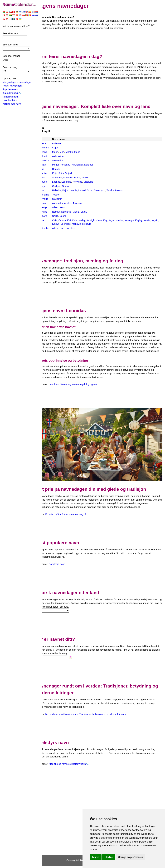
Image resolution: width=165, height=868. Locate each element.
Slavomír (66, 199)
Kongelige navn (11, 97)
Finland (52, 156)
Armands (77, 178)
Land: (48, 612)
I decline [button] (109, 857)
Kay (114, 220)
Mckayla (104, 224)
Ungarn (52, 216)
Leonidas (76, 182)
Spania (52, 203)
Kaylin (65, 224)
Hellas (52, 165)
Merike (78, 152)
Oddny (75, 186)
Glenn (71, 207)
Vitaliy (93, 212)
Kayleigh (139, 220)
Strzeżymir (109, 190)
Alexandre (67, 160)
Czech (52, 143)
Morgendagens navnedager (17, 83)
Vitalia (85, 212)
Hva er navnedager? (13, 86)
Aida (64, 156)
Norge (51, 186)
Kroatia (52, 173)
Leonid (91, 190)
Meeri (64, 152)
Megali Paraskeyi (71, 165)
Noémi (72, 216)
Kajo (64, 173)
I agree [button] (96, 857)
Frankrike (53, 160)
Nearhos (98, 165)
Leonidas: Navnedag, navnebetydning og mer (82, 388)
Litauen (52, 182)
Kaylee (129, 220)
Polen (51, 190)
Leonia (83, 190)
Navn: (48, 659)
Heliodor (66, 190)
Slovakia (53, 199)
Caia (64, 220)
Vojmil (78, 173)
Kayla (121, 220)
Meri (71, 152)
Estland (52, 152)
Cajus (64, 148)
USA (51, 220)
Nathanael (87, 165)
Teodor (119, 190)
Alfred (65, 228)
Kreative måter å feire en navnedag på (75, 516)
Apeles (77, 203)
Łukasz (128, 190)
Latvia (51, 178)
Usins (87, 178)
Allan (64, 207)
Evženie (66, 143)
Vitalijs (94, 178)
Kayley (148, 220)
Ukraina (52, 212)
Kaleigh (100, 220)
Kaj (71, 228)
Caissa (71, 220)
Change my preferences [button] (131, 857)
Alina (70, 156)
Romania (53, 195)
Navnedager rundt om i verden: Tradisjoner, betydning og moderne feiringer (95, 716)
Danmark (53, 148)
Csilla (64, 216)
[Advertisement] (103, 41)
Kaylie (156, 220)
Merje (87, 152)
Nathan (65, 212)
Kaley (108, 220)
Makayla (94, 224)
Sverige (52, 207)
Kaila (84, 220)
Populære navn (10, 90)
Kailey (91, 220)
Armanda (66, 178)
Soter (70, 173)
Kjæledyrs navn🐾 (12, 93)
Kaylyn (73, 224)
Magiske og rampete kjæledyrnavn (76, 766)
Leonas (65, 182)
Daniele (66, 169)
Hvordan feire (10, 101)
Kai (78, 220)
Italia (51, 169)
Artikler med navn (12, 104)
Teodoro (86, 203)
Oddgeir (66, 186)
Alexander (67, 203)
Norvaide (87, 182)
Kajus (75, 190)
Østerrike (53, 228)
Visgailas (98, 182)
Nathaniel (76, 212)
